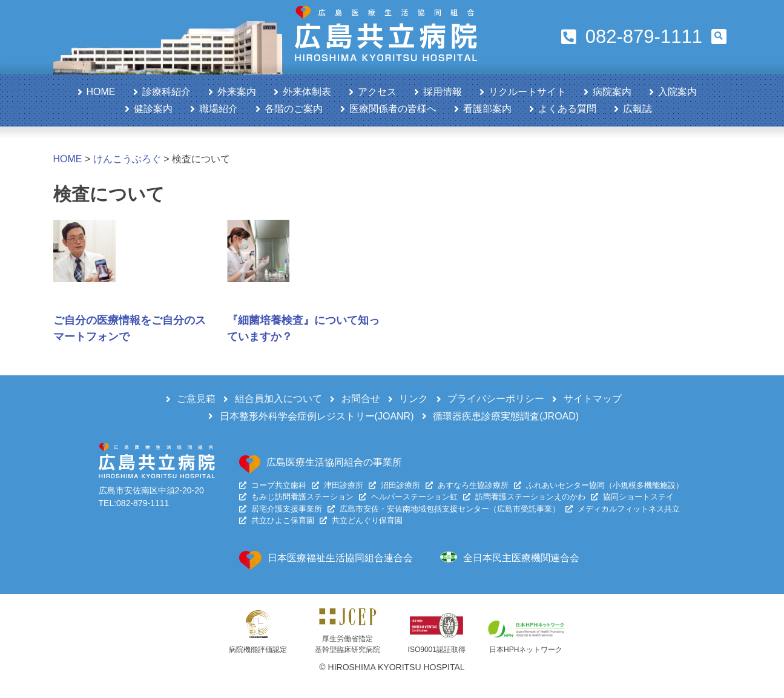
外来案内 (237, 92)
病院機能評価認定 (258, 650)
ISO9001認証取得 (437, 650)
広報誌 (637, 109)
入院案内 (677, 92)
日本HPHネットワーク (526, 650)
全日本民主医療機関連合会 (521, 558)
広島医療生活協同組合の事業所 (334, 462)
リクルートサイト (527, 92)
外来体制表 (307, 92)
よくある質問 (567, 109)
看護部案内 (487, 109)
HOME (101, 92)
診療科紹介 (166, 92)
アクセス (377, 92)
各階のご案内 (294, 109)
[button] (719, 37)
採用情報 (443, 92)
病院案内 (612, 92)
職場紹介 (219, 109)
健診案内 (153, 109)
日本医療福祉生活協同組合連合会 (340, 558)
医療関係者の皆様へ (393, 109)
